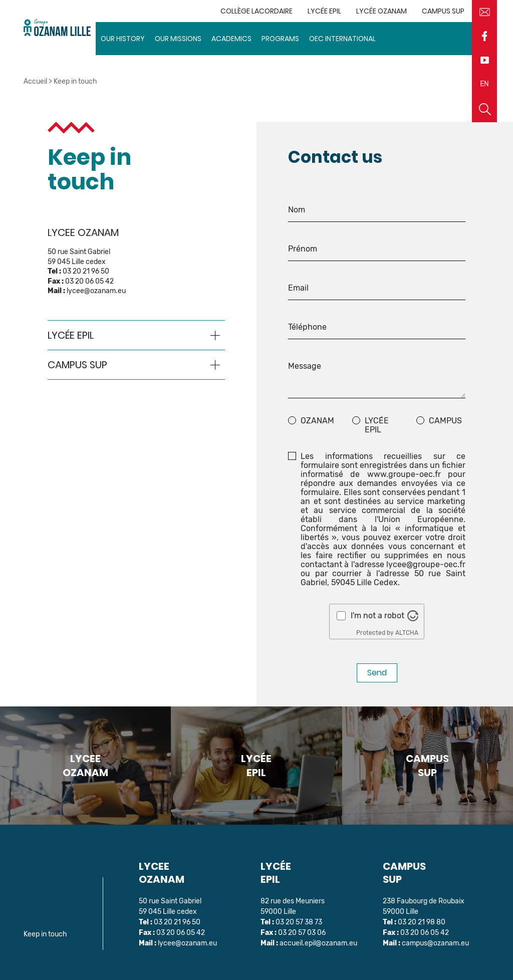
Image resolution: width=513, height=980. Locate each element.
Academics (231, 39)
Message (305, 366)
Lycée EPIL (324, 11)
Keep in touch (45, 934)
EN (484, 84)
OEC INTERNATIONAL (342, 39)
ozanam (317, 421)
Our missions (178, 39)
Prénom (303, 249)
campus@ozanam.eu (435, 943)
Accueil (35, 81)
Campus (445, 421)
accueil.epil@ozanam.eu (318, 943)
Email (298, 288)
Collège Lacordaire (256, 11)
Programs (280, 39)
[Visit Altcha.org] (413, 616)
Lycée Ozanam (381, 11)
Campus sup (443, 11)
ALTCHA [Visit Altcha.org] (407, 633)
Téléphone (307, 327)
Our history (123, 39)
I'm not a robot (377, 616)
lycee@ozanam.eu (96, 291)
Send (377, 673)
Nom (297, 210)
